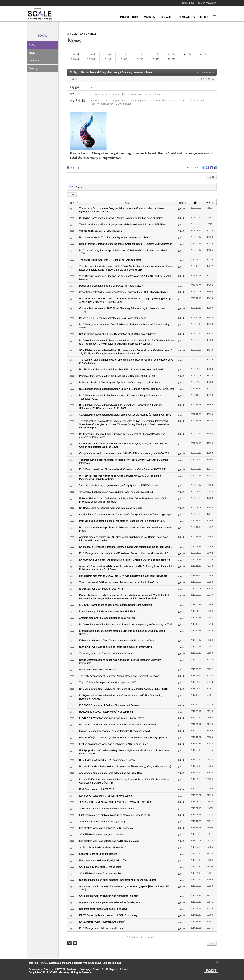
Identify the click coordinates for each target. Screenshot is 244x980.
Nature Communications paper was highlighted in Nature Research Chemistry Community (120, 661)
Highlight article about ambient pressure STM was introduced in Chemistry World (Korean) (122, 632)
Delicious (215, 169)
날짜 (196, 202)
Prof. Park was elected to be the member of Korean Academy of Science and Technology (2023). (121, 397)
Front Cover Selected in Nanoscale (98, 669)
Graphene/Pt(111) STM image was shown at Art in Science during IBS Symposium (123, 737)
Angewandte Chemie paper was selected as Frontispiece (110, 902)
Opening (33, 68)
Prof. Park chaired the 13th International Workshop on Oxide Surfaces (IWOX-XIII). (123, 469)
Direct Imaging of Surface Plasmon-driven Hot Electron (109, 611)
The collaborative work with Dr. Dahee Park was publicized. (111, 260)
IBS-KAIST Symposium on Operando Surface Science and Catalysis (116, 605)
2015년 (91, 59)
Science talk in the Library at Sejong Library (102, 821)
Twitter (204, 169)
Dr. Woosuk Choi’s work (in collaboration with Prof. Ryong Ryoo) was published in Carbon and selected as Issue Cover (123, 445)
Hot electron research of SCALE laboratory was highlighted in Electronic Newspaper (124, 576)
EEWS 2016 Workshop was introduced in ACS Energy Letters (112, 718)
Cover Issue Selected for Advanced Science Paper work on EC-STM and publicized (124, 292)
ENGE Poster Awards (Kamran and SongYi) (102, 922)
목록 (212, 177)
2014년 (107, 59)
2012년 (139, 59)
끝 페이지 (151, 937)
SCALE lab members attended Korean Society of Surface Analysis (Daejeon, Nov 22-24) (127, 389)
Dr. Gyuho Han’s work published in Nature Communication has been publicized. (122, 218)
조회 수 (210, 202)
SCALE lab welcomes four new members (101, 873)
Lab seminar (35, 61)
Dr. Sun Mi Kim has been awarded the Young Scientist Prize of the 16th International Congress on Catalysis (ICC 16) (124, 781)
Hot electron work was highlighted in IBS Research (106, 828)
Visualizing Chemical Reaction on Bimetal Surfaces (106, 653)
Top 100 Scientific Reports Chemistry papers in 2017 (107, 682)
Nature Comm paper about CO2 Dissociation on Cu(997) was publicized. (118, 334)
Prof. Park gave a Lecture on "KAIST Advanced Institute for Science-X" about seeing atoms (124, 326)
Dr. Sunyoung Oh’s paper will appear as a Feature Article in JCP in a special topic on (125, 560)
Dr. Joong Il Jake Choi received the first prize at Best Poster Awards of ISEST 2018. (124, 689)
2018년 (188, 54)
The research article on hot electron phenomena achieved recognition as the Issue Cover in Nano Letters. (126, 361)
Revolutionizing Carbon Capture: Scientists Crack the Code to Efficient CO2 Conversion (126, 244)
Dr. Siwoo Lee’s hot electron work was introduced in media (111, 508)
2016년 (75, 59)
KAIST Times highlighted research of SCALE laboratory (108, 915)
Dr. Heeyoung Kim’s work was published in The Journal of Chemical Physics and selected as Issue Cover (122, 436)
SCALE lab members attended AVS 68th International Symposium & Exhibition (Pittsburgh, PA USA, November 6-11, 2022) (121, 407)
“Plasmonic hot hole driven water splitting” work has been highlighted (116, 492)
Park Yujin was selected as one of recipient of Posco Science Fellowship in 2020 (122, 521)
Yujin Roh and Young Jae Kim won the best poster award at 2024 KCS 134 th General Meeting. (125, 278)
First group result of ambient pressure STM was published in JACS (114, 815)
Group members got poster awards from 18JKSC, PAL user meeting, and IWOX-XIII (124, 453)
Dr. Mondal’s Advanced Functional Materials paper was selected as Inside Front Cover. (126, 547)
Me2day (207, 169)
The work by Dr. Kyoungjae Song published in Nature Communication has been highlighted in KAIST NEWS (121, 210)
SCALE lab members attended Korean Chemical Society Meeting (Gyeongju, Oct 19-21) (126, 414)
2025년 (75, 54)
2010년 (171, 59)
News (32, 45)
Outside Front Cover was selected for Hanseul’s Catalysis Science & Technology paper (125, 514)
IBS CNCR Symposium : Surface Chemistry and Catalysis (110, 705)
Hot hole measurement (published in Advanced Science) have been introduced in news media (126, 529)
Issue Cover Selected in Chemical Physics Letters (106, 795)
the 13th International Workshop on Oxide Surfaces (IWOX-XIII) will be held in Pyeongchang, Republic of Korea (120, 477)
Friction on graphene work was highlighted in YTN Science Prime (114, 744)
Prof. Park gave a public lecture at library (101, 928)
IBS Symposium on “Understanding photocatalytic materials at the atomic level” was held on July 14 (124, 752)
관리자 (73, 79)
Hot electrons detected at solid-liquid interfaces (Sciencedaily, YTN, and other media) (125, 766)
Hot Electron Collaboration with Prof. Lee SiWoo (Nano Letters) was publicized (121, 369)
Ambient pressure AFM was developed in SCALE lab (107, 618)
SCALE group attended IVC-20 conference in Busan (107, 760)
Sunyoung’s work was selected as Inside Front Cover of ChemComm (116, 647)
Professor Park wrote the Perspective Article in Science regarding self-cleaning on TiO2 (126, 624)
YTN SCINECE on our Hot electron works (101, 231)
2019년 (171, 54)
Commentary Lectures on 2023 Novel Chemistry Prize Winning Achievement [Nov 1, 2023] (124, 310)
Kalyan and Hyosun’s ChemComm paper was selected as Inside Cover (117, 640)
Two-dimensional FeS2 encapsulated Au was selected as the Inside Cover (119, 582)
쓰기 (212, 943)
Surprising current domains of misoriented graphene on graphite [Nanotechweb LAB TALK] (124, 888)
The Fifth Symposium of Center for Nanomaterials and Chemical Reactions (119, 676)
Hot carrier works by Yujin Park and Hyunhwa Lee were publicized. (114, 237)
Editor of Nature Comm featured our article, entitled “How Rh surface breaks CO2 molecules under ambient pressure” (123, 500)
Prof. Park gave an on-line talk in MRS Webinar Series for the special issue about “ (124, 553)
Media (32, 53)
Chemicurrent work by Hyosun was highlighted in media (109, 896)
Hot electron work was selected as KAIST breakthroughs (109, 841)
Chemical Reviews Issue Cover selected (100, 867)
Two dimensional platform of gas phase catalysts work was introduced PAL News (123, 224)
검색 (69, 943)
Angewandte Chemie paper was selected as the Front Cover (111, 773)
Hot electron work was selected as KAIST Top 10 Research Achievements (118, 724)
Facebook (211, 169)
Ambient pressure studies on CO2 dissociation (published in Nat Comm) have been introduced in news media (124, 539)
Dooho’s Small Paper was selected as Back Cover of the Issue (113, 318)
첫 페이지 (132, 937)
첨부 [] (74, 168)
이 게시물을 (193, 168)
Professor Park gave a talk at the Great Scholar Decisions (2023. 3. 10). (118, 376)
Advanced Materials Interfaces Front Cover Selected (107, 808)
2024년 (91, 54)
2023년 (107, 54)
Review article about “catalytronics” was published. (106, 711)
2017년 (204, 54)
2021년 (139, 54)
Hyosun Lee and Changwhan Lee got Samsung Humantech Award (117, 72)
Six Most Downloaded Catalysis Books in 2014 (104, 847)
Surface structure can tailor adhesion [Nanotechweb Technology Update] (118, 880)
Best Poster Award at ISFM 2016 (97, 789)
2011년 (155, 59)
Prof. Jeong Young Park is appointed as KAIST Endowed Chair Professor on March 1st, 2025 (126, 252)
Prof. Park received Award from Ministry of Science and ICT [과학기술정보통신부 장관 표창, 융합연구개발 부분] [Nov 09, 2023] (125, 300)
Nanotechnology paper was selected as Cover (104, 909)
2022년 (123, 54)
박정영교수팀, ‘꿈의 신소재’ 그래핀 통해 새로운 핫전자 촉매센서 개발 (116, 802)
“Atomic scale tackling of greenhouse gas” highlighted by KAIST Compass (119, 485)
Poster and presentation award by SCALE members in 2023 (111, 285)
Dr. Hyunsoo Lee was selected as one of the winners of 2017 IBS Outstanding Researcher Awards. (121, 697)
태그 (75, 943)
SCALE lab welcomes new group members (102, 834)
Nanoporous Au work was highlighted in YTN (103, 860)
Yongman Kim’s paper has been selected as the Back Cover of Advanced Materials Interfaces (124, 461)
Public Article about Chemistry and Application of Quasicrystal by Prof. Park (120, 382)
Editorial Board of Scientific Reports (98, 854)
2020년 (155, 54)
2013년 (123, 59)
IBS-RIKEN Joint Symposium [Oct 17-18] (102, 589)
